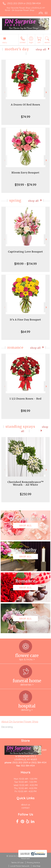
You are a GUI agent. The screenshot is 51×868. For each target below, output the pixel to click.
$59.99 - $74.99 (26, 185)
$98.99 (26, 411)
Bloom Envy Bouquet (26, 173)
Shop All (41, 50)
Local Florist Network (20, 866)
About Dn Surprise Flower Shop (20, 722)
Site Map (37, 866)
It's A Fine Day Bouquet (26, 320)
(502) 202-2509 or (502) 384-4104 (24, 3)
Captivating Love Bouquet (26, 252)
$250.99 (26, 494)
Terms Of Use (17, 862)
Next (47, 92)
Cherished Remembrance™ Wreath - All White (26, 483)
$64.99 (26, 332)
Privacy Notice (33, 862)
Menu (5, 42)
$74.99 (26, 117)
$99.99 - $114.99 (26, 264)
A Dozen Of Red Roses (26, 105)
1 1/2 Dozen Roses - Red (26, 399)
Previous (4, 92)
